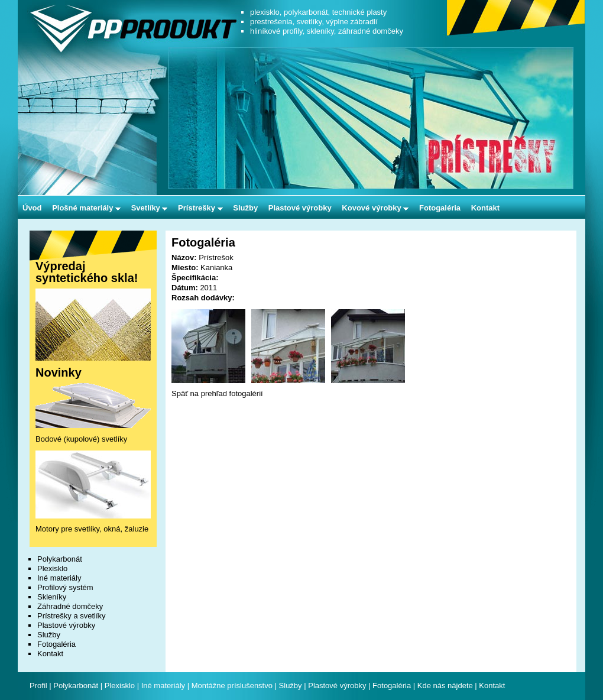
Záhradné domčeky (70, 606)
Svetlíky (150, 208)
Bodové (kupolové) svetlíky (81, 439)
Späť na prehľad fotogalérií (217, 393)
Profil (38, 686)
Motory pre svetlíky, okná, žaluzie (92, 529)
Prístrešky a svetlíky (72, 616)
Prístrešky (200, 208)
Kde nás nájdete (446, 686)
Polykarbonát (60, 559)
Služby (245, 208)
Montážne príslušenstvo (232, 686)
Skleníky (52, 597)
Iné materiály (59, 578)
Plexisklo (52, 568)
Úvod (32, 208)
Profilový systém (65, 587)
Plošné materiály (86, 208)
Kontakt (485, 208)
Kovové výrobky (375, 208)
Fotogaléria (440, 208)
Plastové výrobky (300, 208)
